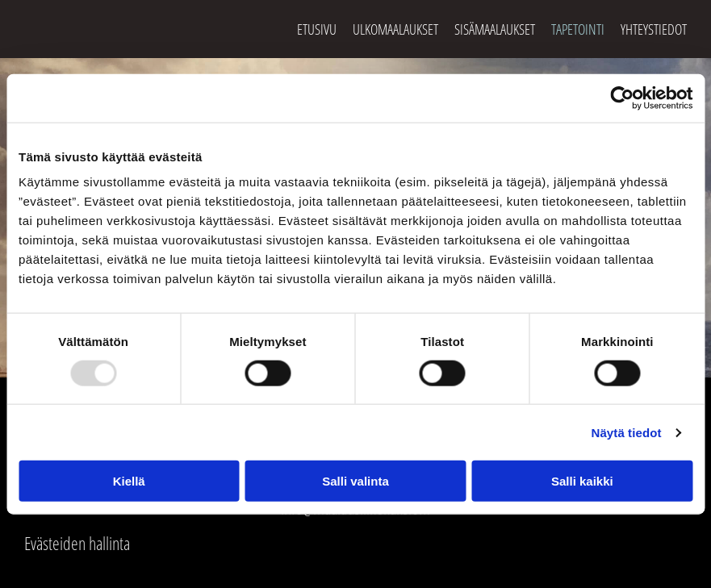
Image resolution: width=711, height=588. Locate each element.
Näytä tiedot (627, 432)
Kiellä (129, 481)
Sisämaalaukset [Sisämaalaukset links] (495, 29)
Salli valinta (355, 481)
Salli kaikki (582, 481)
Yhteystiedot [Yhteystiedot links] (654, 29)
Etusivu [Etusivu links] (317, 29)
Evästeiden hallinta (77, 543)
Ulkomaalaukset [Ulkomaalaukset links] (395, 29)
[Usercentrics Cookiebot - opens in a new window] (622, 98)
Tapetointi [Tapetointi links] (578, 29)
